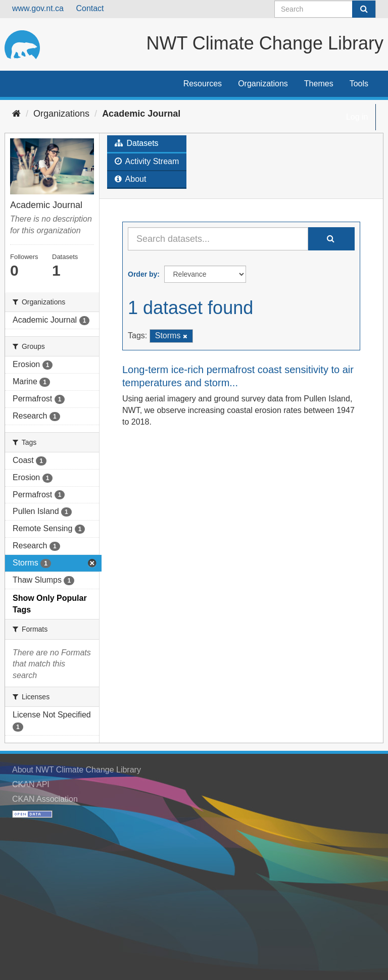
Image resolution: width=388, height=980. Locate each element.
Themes (319, 84)
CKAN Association (45, 799)
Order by (142, 274)
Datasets (137, 143)
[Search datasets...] (218, 239)
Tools (359, 84)
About (130, 179)
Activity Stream (147, 161)
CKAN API (31, 784)
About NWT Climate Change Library (77, 770)
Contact (90, 8)
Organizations (263, 84)
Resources (203, 84)
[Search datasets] (325, 9)
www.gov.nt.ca (38, 8)
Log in (357, 117)
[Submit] (364, 9)
